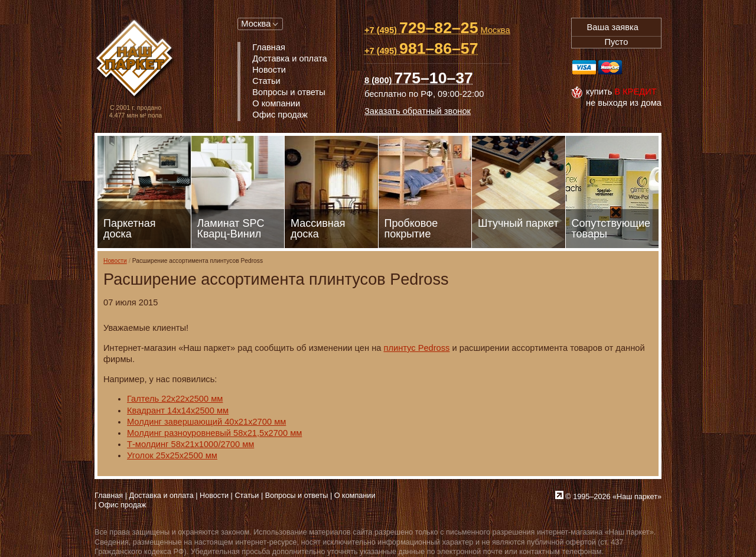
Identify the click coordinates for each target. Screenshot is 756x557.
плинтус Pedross (416, 348)
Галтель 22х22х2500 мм (175, 399)
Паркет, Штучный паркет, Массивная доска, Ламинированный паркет (136, 59)
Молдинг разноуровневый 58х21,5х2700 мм (214, 433)
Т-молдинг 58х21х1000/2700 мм (190, 444)
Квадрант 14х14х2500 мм (178, 411)
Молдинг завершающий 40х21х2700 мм (206, 422)
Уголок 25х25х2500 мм (172, 455)
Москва (256, 24)
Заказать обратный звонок (418, 111)
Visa (584, 67)
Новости (115, 261)
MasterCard (610, 67)
